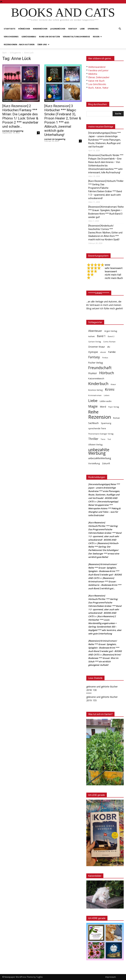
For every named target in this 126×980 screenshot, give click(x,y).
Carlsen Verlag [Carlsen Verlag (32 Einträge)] (95, 342)
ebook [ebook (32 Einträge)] (103, 352)
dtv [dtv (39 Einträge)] (109, 347)
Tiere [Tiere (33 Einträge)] (103, 439)
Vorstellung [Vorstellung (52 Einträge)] (94, 463)
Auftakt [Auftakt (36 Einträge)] (91, 336)
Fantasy (73, 29)
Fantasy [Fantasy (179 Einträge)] (94, 357)
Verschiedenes (11, 37)
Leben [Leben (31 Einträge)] (107, 395)
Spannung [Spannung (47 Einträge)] (106, 423)
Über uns (43, 44)
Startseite (10, 29)
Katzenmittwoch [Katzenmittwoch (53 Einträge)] (96, 378)
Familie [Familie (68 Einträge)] (112, 352)
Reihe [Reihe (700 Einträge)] (93, 412)
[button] (120, 29)
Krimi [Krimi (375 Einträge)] (110, 389)
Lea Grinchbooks (97, 84)
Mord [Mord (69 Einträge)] (103, 407)
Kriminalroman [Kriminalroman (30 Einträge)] (95, 395)
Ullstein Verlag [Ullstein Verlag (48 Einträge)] (95, 444)
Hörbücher (24, 29)
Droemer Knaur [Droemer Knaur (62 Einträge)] (97, 347)
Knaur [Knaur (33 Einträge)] (113, 384)
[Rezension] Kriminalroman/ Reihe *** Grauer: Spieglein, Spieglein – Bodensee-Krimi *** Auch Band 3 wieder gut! (106, 212)
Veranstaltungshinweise (76, 37)
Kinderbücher (40, 29)
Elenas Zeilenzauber (99, 77)
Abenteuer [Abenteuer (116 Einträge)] (95, 331)
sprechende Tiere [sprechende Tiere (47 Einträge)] (97, 428)
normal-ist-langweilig (13, 131)
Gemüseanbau (29, 37)
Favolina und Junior (98, 70)
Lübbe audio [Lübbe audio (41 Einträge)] (106, 401)
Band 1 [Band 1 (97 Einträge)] (101, 336)
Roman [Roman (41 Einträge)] (116, 418)
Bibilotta (93, 74)
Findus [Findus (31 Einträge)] (105, 358)
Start (4, 53)
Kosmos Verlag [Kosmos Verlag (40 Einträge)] (95, 390)
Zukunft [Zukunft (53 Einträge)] (106, 463)
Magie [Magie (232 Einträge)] (93, 406)
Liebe (82, 29)
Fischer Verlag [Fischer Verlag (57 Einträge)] (95, 363)
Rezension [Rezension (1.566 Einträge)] (100, 417)
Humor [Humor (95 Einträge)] (93, 373)
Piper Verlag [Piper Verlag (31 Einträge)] (114, 407)
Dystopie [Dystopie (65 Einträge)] (93, 352)
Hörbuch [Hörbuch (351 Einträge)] (107, 373)
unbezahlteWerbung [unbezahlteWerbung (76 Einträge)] (100, 458)
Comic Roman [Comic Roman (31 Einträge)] (109, 342)
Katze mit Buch (96, 81)
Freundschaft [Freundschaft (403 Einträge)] (100, 368)
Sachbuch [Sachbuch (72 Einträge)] (93, 423)
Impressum (111, 977)
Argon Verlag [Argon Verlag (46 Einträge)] (111, 331)
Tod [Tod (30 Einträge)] (109, 439)
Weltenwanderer (97, 67)
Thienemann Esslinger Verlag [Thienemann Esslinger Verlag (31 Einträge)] (101, 434)
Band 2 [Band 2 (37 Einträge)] (111, 336)
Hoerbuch (7, 100)
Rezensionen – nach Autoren (19, 44)
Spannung (93, 29)
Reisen (97, 37)
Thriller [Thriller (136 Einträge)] (93, 439)
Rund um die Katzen (49, 37)
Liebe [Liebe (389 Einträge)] (93, 401)
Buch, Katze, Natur (98, 88)
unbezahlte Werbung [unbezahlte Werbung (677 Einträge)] (99, 451)
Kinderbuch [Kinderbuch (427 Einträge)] (98, 384)
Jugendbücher (58, 29)
